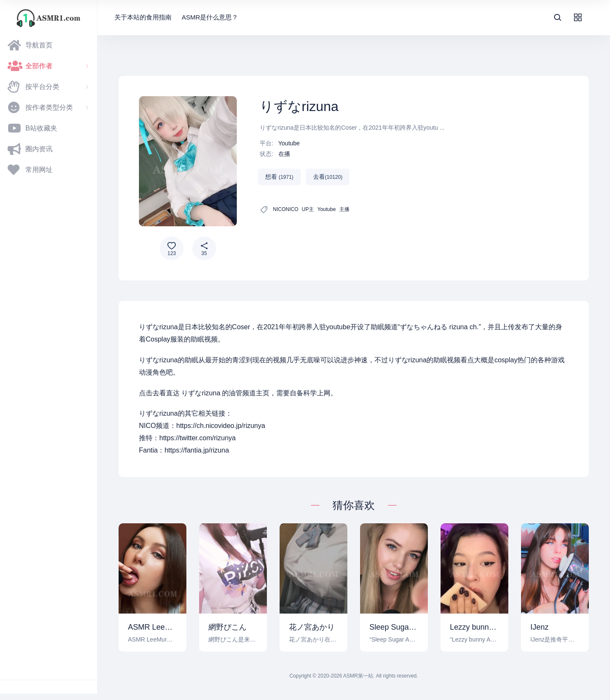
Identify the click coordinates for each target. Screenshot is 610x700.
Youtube (289, 143)
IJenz (539, 627)
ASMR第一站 (358, 676)
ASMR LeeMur (152, 627)
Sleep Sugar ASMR (394, 627)
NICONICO (286, 209)
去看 (328, 177)
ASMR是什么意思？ (210, 17)
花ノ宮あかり (312, 627)
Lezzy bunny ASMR (474, 627)
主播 (344, 209)
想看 (279, 177)
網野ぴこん (227, 627)
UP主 (308, 209)
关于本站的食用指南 (143, 17)
